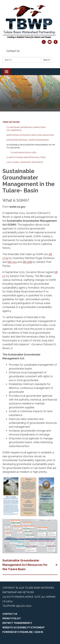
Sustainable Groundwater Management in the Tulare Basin (31, 146)
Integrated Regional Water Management (28, 140)
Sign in (39, 632)
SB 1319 (12, 262)
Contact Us (13, 51)
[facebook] (56, 43)
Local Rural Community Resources (25, 162)
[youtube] (50, 43)
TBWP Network (11, 122)
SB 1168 (27, 262)
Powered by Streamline (18, 632)
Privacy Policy (12, 618)
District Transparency (17, 623)
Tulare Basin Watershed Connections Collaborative (26, 129)
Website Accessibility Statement (24, 628)
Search (47, 60)
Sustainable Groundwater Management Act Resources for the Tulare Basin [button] (25, 565)
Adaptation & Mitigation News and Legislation (30, 135)
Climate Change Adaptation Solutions (26, 157)
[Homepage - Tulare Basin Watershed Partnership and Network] (30, 22)
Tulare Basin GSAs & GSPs (23, 153)
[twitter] (44, 43)
